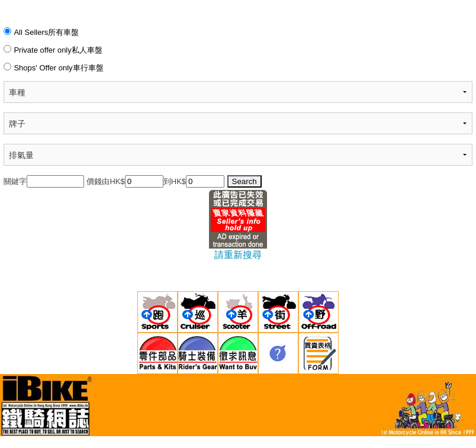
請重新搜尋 (238, 255)
